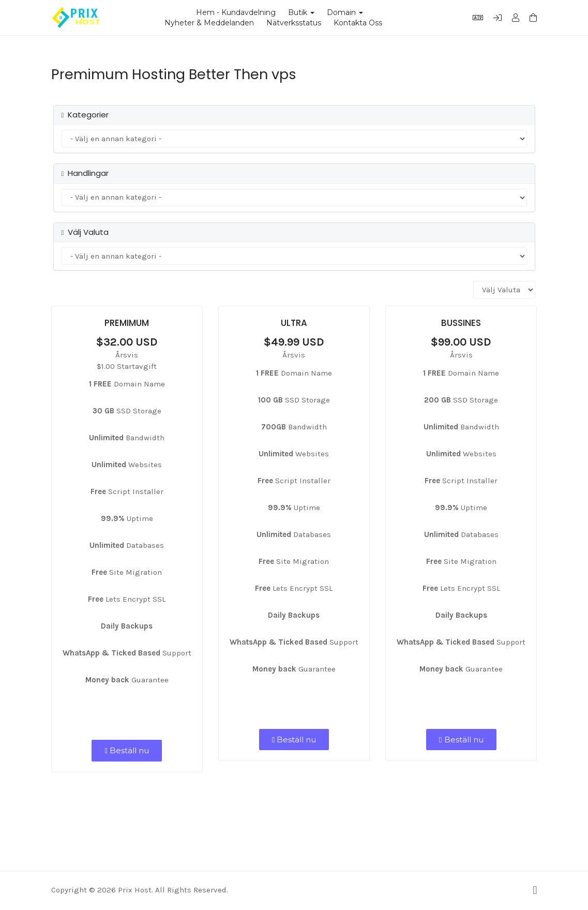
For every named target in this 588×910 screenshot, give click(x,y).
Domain (345, 12)
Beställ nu (126, 750)
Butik (301, 12)
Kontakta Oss (358, 23)
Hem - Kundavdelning (236, 12)
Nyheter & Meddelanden (209, 23)
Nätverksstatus (294, 23)
